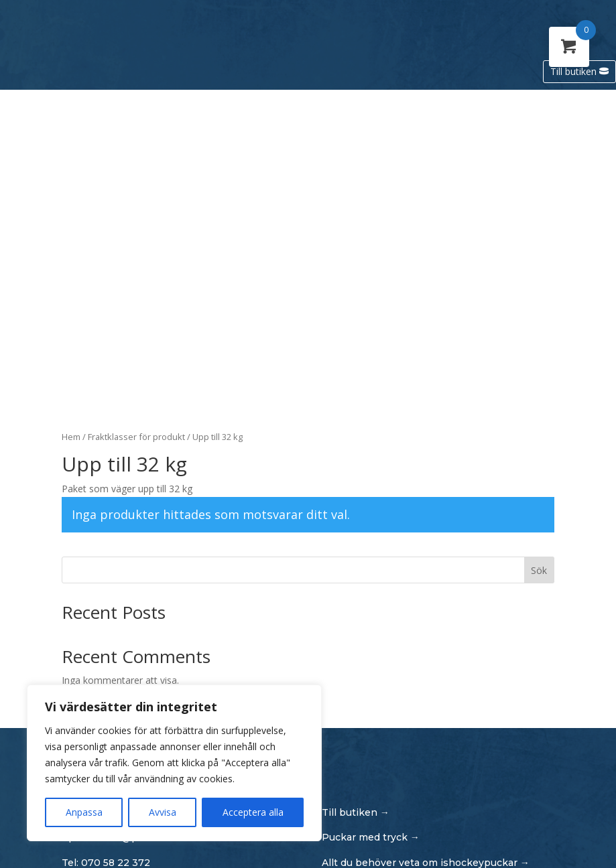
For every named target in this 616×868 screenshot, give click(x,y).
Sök (539, 570)
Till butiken (573, 71)
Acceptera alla (253, 812)
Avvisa (163, 812)
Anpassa (84, 812)
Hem (71, 437)
